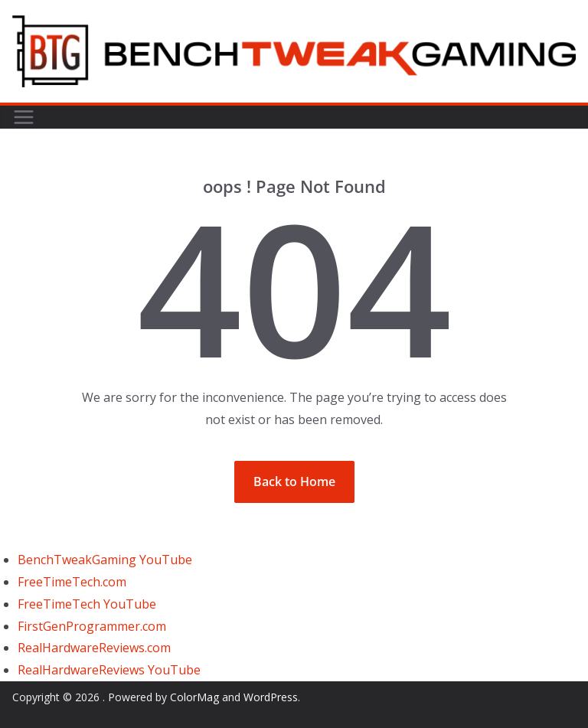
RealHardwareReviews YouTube (109, 670)
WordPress (271, 697)
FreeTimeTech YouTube (87, 604)
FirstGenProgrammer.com (92, 626)
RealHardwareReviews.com (94, 648)
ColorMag (194, 697)
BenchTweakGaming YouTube (105, 560)
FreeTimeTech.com (72, 582)
